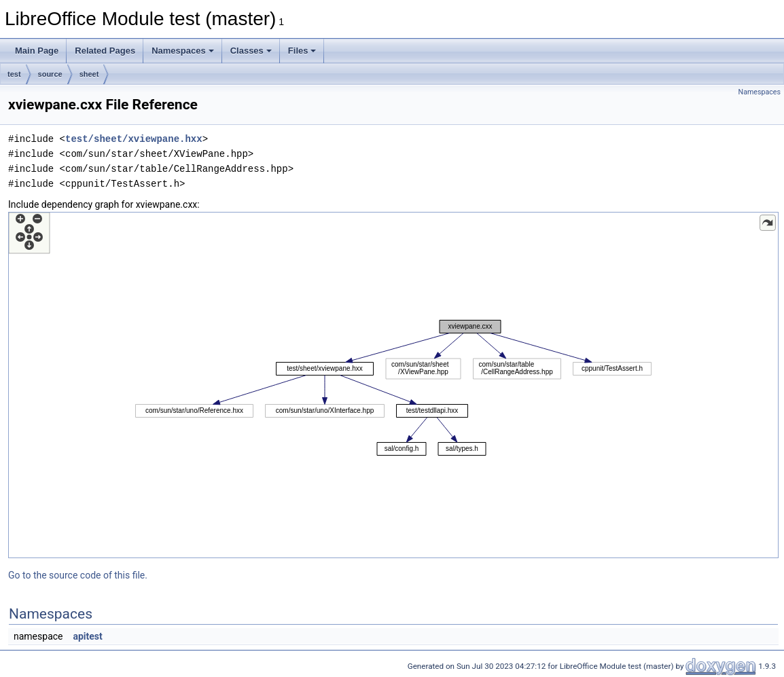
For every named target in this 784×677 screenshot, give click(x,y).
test (14, 74)
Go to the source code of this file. (78, 575)
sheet (89, 74)
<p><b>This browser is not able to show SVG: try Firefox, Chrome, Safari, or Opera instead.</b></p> (393, 385)
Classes (251, 51)
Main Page (37, 51)
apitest (87, 636)
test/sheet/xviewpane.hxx (134, 139)
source (50, 74)
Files (302, 51)
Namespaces (183, 51)
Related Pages (105, 51)
